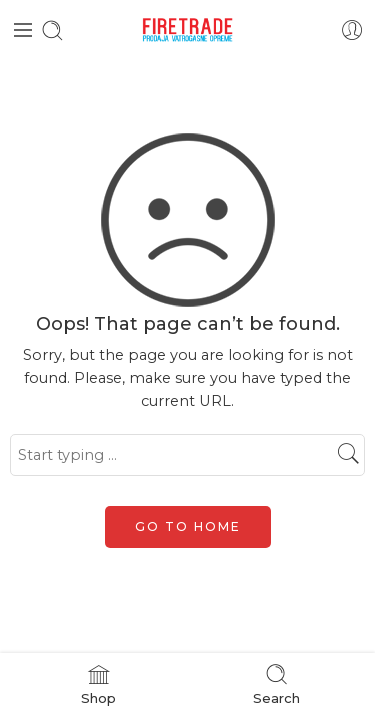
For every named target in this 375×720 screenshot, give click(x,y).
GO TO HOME (188, 526)
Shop (98, 684)
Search (276, 684)
